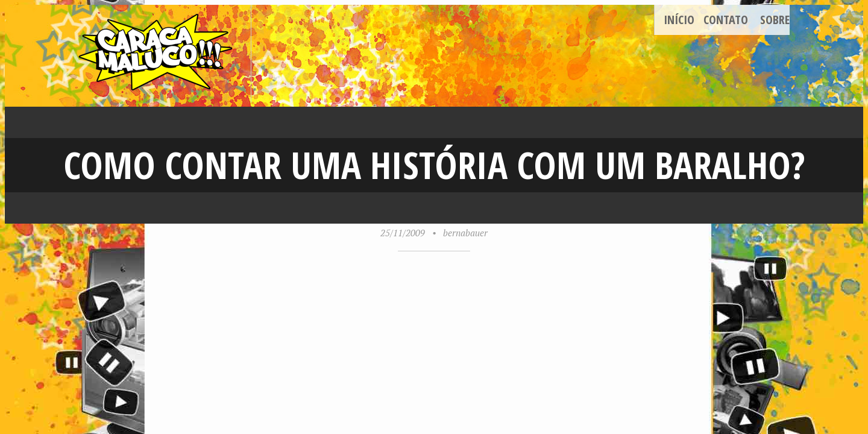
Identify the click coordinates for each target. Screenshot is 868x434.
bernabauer (465, 233)
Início (679, 20)
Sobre (775, 20)
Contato (726, 20)
